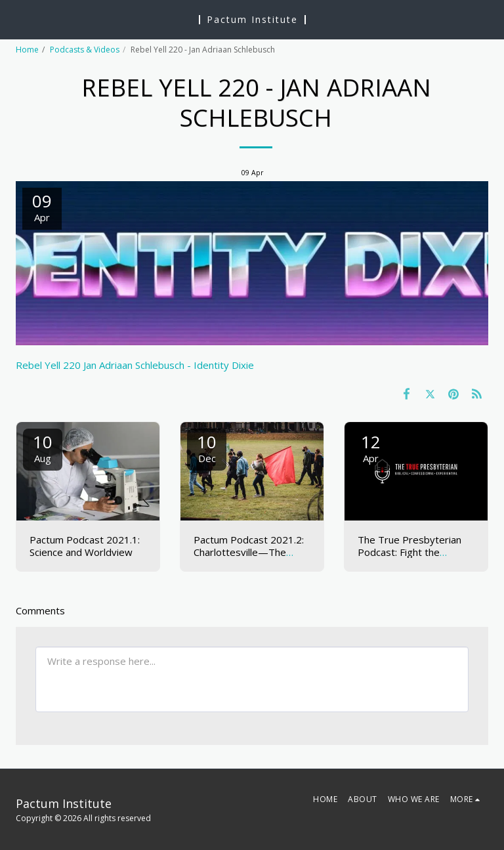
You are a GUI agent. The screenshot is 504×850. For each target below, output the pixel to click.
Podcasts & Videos (85, 50)
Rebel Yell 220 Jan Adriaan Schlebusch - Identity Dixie (135, 365)
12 (371, 447)
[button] (14, 19)
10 (43, 447)
